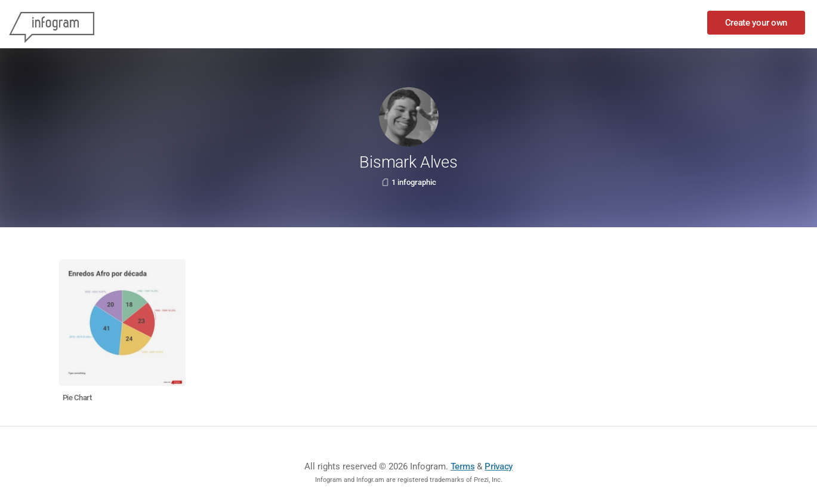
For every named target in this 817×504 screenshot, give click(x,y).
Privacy (499, 466)
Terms (463, 466)
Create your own (756, 23)
